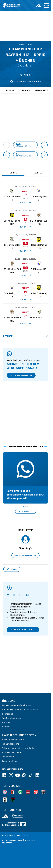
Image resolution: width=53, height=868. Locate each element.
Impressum (7, 842)
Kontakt (6, 727)
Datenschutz (31, 840)
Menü (46, 6)
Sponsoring (8, 714)
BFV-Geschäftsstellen (12, 752)
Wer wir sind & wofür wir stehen (17, 705)
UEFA (18, 836)
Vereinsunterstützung (12, 718)
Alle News (26, 511)
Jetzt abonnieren (21, 375)
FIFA (26, 836)
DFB (11, 836)
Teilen (25, 75)
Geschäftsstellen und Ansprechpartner (20, 709)
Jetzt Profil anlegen (23, 630)
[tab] (13, 173)
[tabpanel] (25, 260)
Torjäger (25, 90)
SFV (4, 836)
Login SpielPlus (10, 761)
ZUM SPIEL (25, 202)
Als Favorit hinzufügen (25, 82)
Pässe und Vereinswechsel (14, 739)
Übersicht (11, 90)
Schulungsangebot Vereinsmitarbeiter (20, 748)
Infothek (6, 722)
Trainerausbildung (11, 744)
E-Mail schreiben (25, 555)
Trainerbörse (8, 757)
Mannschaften (42, 90)
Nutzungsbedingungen (12, 840)
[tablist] (25, 173)
